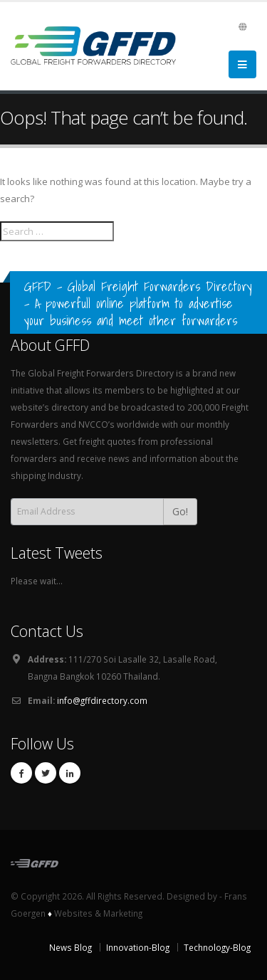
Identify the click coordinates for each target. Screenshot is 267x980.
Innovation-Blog (138, 947)
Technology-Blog (217, 947)
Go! (180, 511)
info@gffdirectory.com (102, 700)
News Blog (70, 947)
